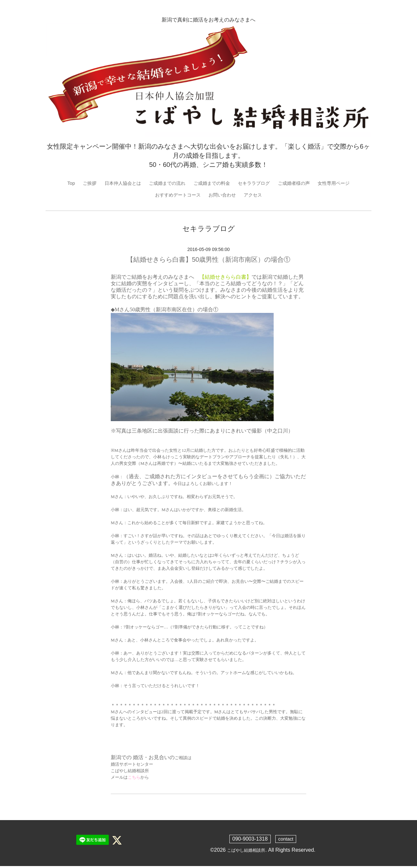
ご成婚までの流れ (162, 183)
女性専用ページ (347, 183)
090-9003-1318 (249, 840)
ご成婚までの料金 (211, 183)
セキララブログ (259, 183)
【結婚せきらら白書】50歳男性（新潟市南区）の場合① (208, 261)
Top (56, 183)
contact (286, 840)
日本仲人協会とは (112, 183)
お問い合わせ (224, 196)
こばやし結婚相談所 (246, 852)
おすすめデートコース (175, 196)
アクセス (258, 196)
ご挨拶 (76, 183)
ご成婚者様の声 (303, 183)
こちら (134, 779)
